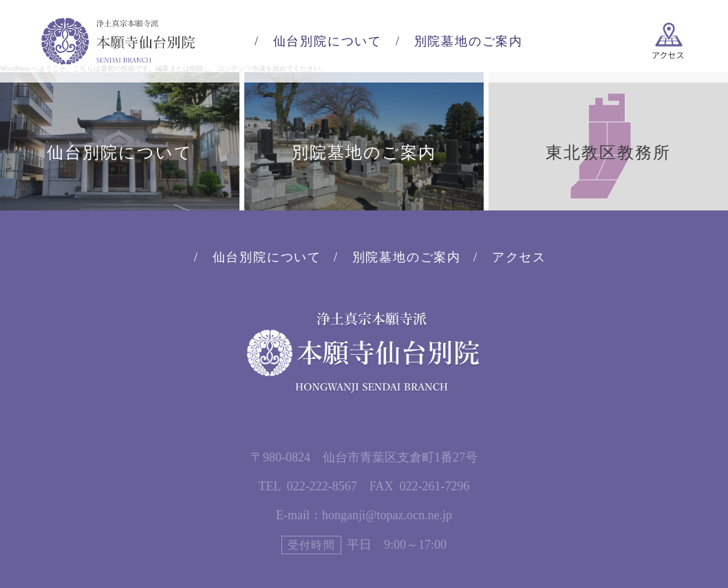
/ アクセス (510, 257)
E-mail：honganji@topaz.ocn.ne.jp (364, 515)
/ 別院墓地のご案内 (459, 41)
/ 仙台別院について (318, 41)
